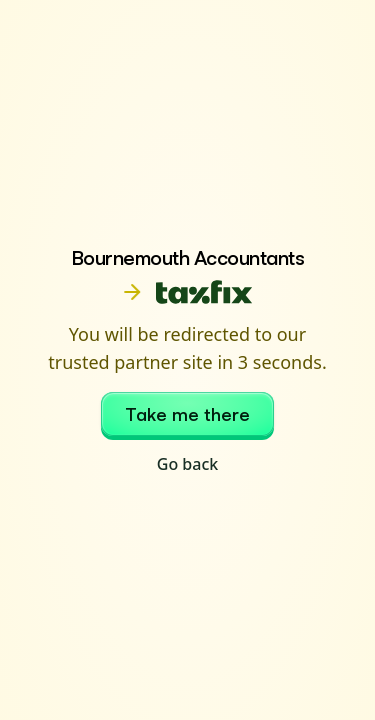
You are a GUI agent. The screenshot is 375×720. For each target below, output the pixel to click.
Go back (187, 464)
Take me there (187, 414)
